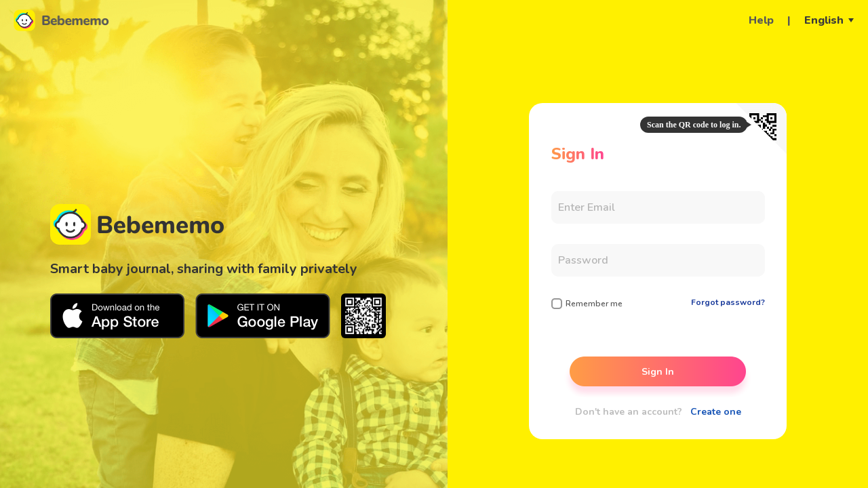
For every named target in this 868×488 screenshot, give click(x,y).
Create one (716, 412)
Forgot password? (728, 302)
